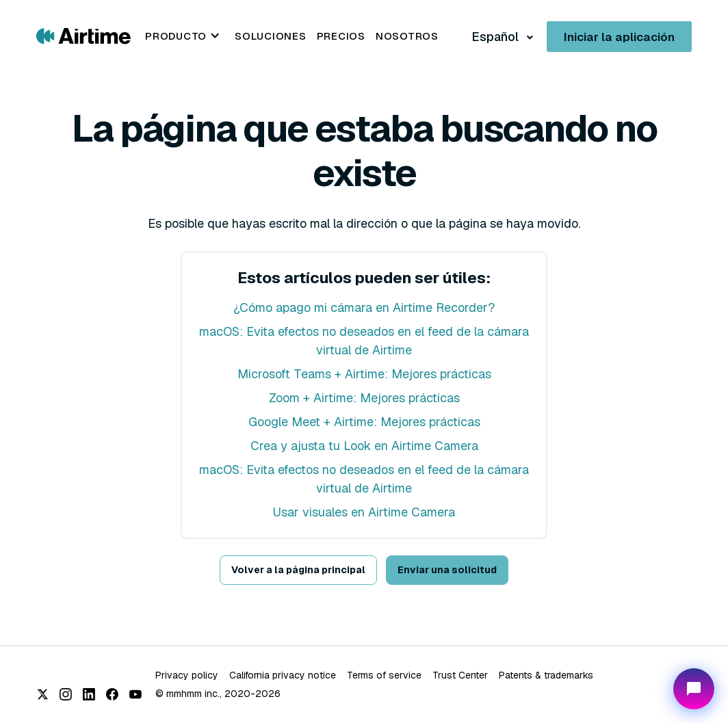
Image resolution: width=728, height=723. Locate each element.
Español (496, 37)
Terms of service (384, 675)
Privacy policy (187, 675)
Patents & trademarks (546, 675)
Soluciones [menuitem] (271, 36)
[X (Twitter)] (42, 694)
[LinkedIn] (89, 694)
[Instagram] (66, 694)
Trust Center (460, 675)
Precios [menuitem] (341, 36)
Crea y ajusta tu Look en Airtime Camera (364, 446)
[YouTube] (135, 694)
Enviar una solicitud (447, 570)
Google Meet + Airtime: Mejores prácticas (364, 422)
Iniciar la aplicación (619, 37)
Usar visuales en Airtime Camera (364, 512)
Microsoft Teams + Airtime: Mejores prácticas (364, 374)
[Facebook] (112, 694)
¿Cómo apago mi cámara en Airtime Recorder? (364, 307)
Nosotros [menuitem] (407, 36)
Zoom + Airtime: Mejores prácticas (364, 398)
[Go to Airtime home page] (83, 35)
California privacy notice (283, 675)
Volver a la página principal (298, 570)
